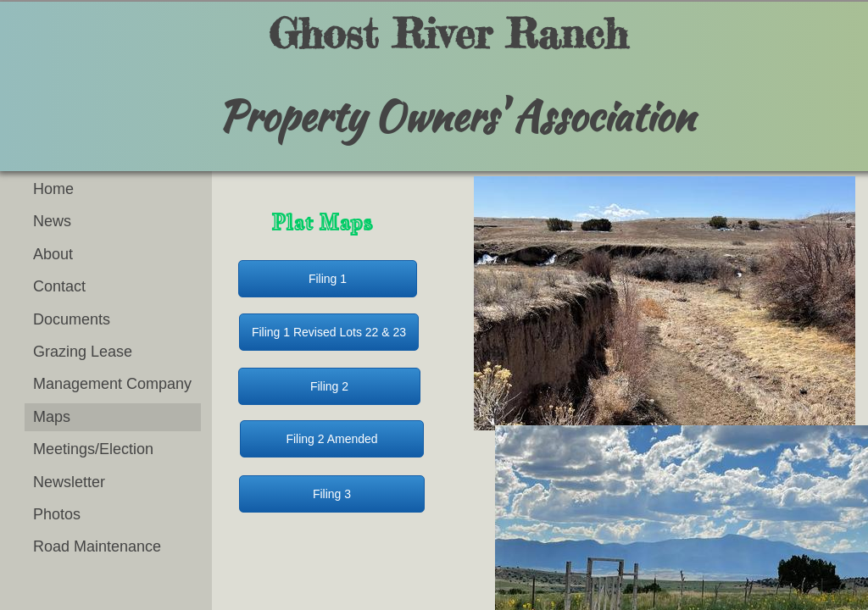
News (52, 221)
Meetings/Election (93, 449)
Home (53, 189)
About (53, 254)
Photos (57, 514)
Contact (59, 286)
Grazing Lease (83, 352)
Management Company (112, 384)
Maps (52, 417)
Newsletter (69, 482)
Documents (72, 319)
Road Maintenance (97, 546)
